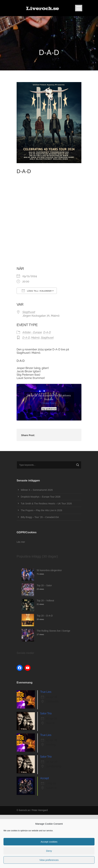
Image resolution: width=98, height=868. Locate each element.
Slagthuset (29, 312)
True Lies (46, 692)
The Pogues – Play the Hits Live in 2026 (41, 510)
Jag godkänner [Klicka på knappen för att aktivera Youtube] (49, 409)
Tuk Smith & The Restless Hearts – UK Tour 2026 (46, 504)
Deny (49, 851)
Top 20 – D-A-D (45, 616)
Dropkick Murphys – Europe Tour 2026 (41, 497)
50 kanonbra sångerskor (49, 570)
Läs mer (21, 542)
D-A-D (47, 332)
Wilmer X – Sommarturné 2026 (37, 490)
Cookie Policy (49, 403)
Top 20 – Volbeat (45, 601)
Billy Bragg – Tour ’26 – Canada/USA (40, 517)
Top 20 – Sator (44, 585)
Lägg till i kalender (37, 291)
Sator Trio (46, 713)
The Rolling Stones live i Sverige (53, 631)
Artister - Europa (32, 332)
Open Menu (79, 8)
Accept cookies (49, 842)
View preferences (49, 860)
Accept (45, 778)
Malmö (35, 338)
